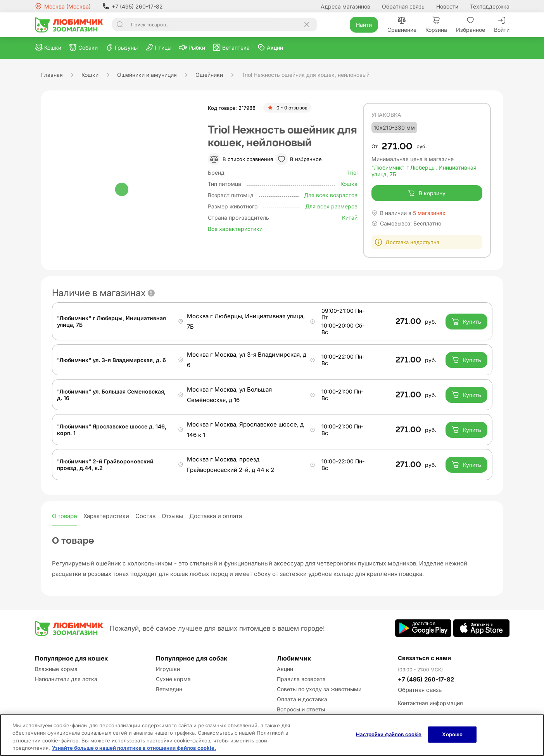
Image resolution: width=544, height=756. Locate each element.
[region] (272, 735)
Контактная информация (430, 703)
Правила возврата (301, 679)
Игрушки (168, 669)
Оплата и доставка (302, 699)
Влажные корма (56, 669)
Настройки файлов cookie (389, 734)
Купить (466, 321)
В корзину (427, 193)
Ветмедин (169, 689)
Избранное (471, 25)
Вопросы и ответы (301, 709)
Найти (364, 25)
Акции (285, 669)
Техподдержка (490, 6)
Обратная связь (403, 6)
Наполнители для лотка (66, 679)
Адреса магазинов (345, 6)
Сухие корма (173, 679)
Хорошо (452, 734)
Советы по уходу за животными (319, 689)
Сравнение (402, 25)
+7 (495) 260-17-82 (133, 6)
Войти (502, 25)
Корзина (436, 25)
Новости (447, 6)
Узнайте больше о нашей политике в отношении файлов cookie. (134, 748)
